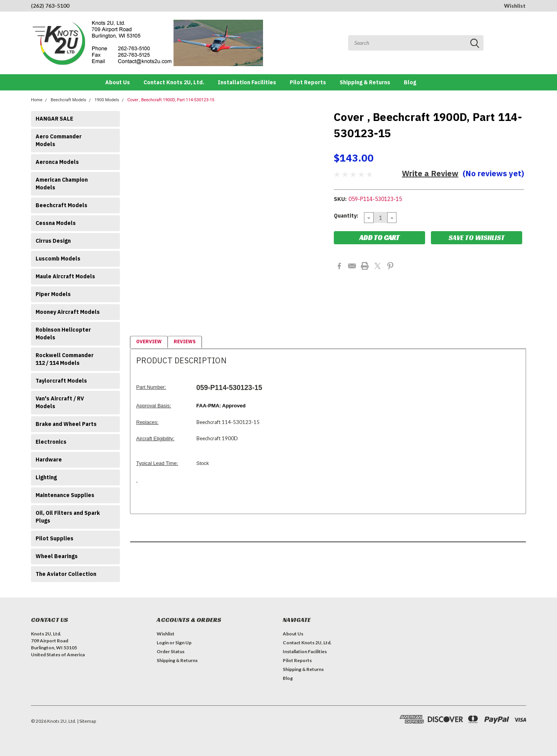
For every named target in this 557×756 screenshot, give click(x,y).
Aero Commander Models (59, 140)
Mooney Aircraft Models (68, 312)
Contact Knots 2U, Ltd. (174, 82)
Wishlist (515, 6)
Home (37, 100)
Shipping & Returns (365, 82)
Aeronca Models (57, 162)
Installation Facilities (247, 82)
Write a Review (430, 173)
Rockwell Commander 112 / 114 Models (65, 359)
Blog (410, 82)
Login (163, 643)
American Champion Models (62, 184)
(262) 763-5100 (50, 6)
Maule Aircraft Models (65, 276)
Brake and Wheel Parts (66, 424)
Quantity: (346, 216)
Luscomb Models (58, 259)
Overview (149, 341)
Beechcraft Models (68, 100)
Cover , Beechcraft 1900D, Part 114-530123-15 (171, 100)
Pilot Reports (308, 82)
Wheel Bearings (57, 556)
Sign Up (183, 643)
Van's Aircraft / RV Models (60, 402)
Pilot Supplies (55, 538)
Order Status (171, 651)
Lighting (46, 477)
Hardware (49, 460)
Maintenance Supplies (65, 495)
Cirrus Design (53, 241)
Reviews (185, 341)
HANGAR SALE (54, 119)
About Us (118, 82)
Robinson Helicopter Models (63, 334)
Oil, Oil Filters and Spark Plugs (68, 517)
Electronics (51, 442)
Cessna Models (56, 223)
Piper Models (53, 294)
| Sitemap (86, 721)
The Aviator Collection (66, 574)
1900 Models (107, 100)
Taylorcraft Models (61, 381)
